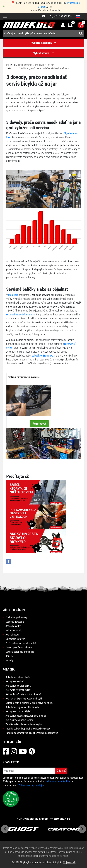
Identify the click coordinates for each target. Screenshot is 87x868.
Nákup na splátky (14, 630)
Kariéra (9, 656)
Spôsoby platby (13, 626)
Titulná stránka (25, 65)
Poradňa (9, 670)
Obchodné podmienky (16, 617)
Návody (9, 660)
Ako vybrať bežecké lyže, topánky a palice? (26, 716)
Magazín (40, 65)
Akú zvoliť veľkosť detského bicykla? (23, 694)
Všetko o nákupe (14, 610)
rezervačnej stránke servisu (21, 315)
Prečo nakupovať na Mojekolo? (21, 643)
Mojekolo (13, 295)
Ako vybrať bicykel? (15, 681)
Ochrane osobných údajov (31, 785)
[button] (79, 16)
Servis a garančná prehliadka (20, 652)
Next (82, 829)
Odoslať (61, 771)
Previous (5, 829)
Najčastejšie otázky (15, 639)
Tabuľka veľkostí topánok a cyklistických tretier (28, 729)
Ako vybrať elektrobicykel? (18, 686)
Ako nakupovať (13, 635)
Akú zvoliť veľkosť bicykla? (18, 690)
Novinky (50, 65)
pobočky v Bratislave (42, 356)
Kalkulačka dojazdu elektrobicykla (22, 707)
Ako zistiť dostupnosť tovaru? (20, 720)
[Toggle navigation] (5, 16)
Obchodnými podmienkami (58, 782)
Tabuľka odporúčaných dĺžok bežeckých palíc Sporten (32, 733)
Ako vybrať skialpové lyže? (18, 711)
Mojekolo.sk (69, 862)
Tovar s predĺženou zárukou (19, 647)
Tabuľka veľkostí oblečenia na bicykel (24, 724)
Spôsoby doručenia (15, 622)
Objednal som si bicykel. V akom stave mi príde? (29, 703)
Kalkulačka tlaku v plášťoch (19, 677)
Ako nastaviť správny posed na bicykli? (24, 699)
